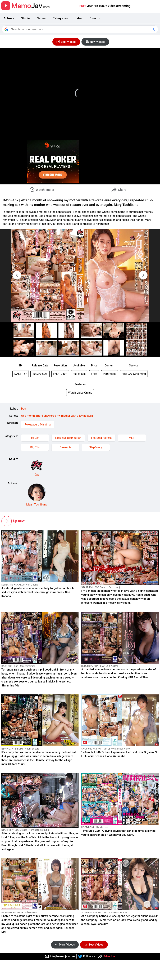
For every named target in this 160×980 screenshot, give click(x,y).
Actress (9, 18)
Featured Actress (101, 438)
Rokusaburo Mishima (38, 425)
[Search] (80, 29)
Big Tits (35, 447)
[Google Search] (154, 29)
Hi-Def (35, 438)
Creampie (65, 447)
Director (95, 18)
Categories (60, 18)
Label (79, 18)
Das (23, 409)
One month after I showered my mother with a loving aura (57, 416)
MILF (132, 438)
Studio (25, 18)
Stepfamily (96, 447)
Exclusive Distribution (68, 438)
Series (41, 18)
